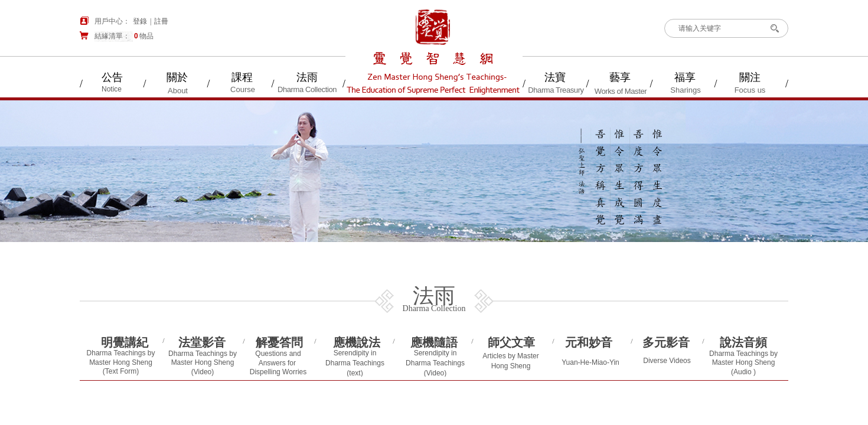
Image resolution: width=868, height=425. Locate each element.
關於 (177, 77)
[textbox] (717, 28)
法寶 (555, 77)
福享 (685, 77)
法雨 (307, 77)
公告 (112, 77)
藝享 (620, 77)
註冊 (161, 21)
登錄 (140, 21)
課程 (242, 77)
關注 (750, 77)
